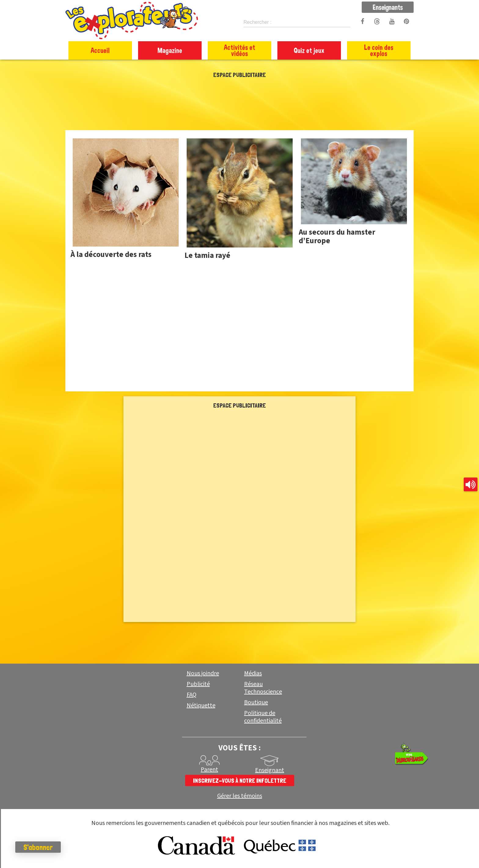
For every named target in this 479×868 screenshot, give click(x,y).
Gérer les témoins (240, 796)
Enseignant (270, 770)
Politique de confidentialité (263, 717)
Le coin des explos (379, 50)
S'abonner (38, 847)
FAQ (192, 695)
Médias (253, 673)
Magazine (170, 50)
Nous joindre (203, 673)
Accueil (100, 50)
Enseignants (388, 7)
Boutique (256, 702)
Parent (209, 770)
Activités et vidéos (240, 50)
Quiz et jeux (309, 50)
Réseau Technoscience (263, 688)
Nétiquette (201, 705)
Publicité (198, 684)
